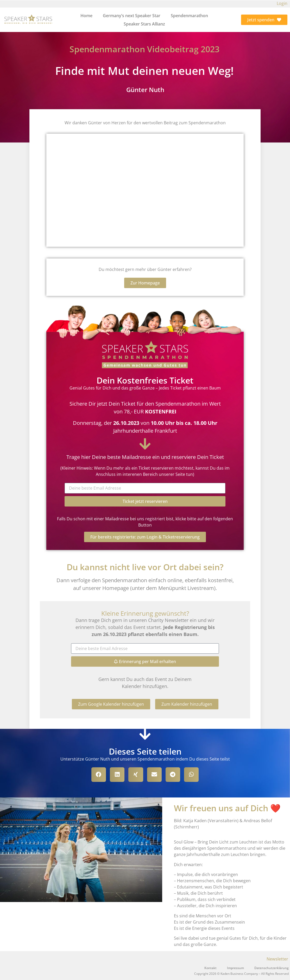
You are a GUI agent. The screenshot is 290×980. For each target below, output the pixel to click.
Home (86, 16)
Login (282, 3)
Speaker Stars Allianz (144, 24)
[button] (111, 704)
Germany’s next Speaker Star (132, 16)
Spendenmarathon (189, 16)
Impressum (235, 968)
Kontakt (210, 968)
